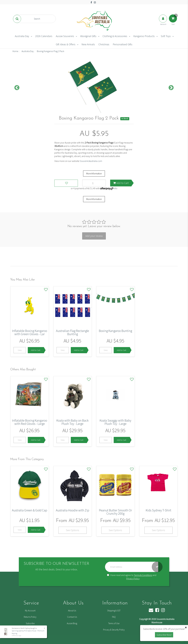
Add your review (94, 236)
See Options (73, 530)
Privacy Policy (133, 578)
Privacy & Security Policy (114, 630)
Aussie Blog (72, 623)
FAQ (114, 617)
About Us (72, 611)
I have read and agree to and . (132, 577)
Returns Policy (30, 617)
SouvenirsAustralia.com (91, 161)
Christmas (104, 44)
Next (171, 88)
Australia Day (22, 36)
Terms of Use (114, 623)
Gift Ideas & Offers (66, 44)
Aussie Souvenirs (65, 36)
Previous (17, 88)
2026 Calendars (44, 36)
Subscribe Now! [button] (164, 635)
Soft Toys (166, 36)
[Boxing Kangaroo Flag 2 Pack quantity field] (94, 183)
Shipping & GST (114, 611)
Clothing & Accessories (115, 36)
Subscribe (30, 623)
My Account (30, 611)
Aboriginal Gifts (88, 36)
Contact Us (72, 617)
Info (116, 188)
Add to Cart (121, 183)
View (20, 350)
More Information (94, 174)
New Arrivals (88, 44)
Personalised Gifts (123, 44)
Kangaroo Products (144, 36)
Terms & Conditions (143, 575)
